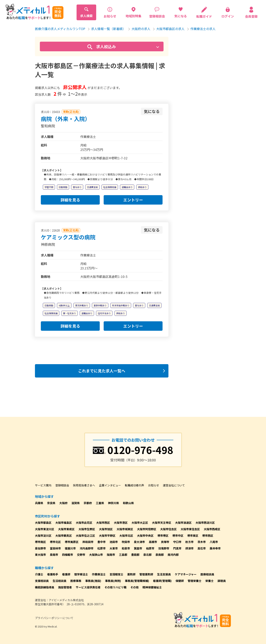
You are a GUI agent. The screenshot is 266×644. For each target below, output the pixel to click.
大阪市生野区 (87, 529)
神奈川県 (113, 503)
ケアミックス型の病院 (68, 237)
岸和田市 (88, 542)
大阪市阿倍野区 (147, 529)
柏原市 (150, 548)
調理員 (222, 581)
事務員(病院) (113, 581)
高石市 (202, 548)
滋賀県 (76, 503)
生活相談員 (59, 581)
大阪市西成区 (212, 529)
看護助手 (53, 574)
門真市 (177, 548)
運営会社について (174, 485)
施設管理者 (65, 587)
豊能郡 (135, 555)
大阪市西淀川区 (205, 523)
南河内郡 (173, 555)
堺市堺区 (163, 536)
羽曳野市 (164, 548)
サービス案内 (43, 485)
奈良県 (51, 503)
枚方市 (189, 542)
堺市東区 (193, 536)
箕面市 (138, 548)
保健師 (180, 581)
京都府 (88, 503)
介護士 (39, 574)
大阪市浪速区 (183, 523)
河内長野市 (87, 548)
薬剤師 (131, 574)
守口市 (177, 542)
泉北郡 (147, 555)
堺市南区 (40, 542)
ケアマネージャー (186, 574)
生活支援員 (164, 574)
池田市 (114, 542)
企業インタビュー (110, 485)
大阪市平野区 (107, 536)
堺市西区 (208, 536)
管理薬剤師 (146, 574)
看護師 (66, 574)
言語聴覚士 (116, 574)
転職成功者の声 (134, 485)
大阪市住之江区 (85, 536)
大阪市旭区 (106, 529)
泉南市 (54, 555)
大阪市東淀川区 (45, 529)
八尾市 (214, 542)
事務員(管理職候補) (137, 581)
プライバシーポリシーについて (54, 618)
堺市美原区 (72, 542)
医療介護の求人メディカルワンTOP (60, 29)
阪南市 (111, 555)
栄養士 (209, 581)
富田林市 (55, 548)
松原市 (101, 548)
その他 (134, 587)
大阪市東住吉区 (190, 529)
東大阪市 (40, 555)
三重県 (100, 503)
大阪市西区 (103, 523)
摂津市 (189, 548)
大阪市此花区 (84, 523)
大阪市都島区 (43, 523)
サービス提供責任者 (88, 587)
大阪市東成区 (66, 529)
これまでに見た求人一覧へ (102, 371)
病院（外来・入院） (66, 119)
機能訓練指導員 (45, 587)
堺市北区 (55, 542)
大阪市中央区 (145, 536)
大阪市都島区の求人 (170, 29)
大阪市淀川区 (43, 536)
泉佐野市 (40, 548)
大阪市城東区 (125, 529)
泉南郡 (160, 555)
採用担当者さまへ (84, 485)
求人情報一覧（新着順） (108, 29)
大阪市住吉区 (168, 529)
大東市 (114, 548)
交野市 (81, 555)
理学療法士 (81, 574)
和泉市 (126, 548)
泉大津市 (139, 542)
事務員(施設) (93, 581)
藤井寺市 (215, 548)
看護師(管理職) (162, 581)
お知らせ (154, 485)
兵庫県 (39, 503)
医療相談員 (207, 574)
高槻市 (153, 542)
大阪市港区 (121, 523)
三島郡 (123, 555)
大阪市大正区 (140, 523)
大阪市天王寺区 (162, 523)
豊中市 (101, 542)
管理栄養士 (195, 581)
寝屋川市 (70, 548)
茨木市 (202, 542)
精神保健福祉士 (152, 587)
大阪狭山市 (96, 555)
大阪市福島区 (64, 523)
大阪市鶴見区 (64, 536)
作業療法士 (99, 574)
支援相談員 (42, 581)
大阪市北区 (126, 536)
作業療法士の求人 (203, 29)
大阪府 (63, 503)
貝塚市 (165, 542)
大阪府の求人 (141, 29)
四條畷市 (68, 555)
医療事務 (76, 581)
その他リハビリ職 (115, 587)
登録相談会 (62, 485)
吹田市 (126, 542)
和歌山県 (128, 503)
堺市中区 (178, 536)
